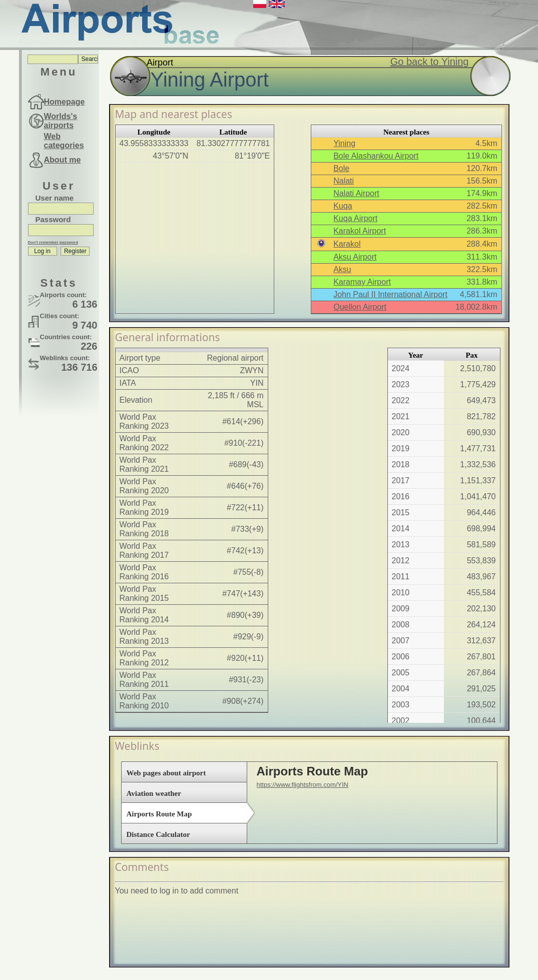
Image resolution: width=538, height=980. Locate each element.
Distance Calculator (158, 834)
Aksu (342, 269)
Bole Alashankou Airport (376, 156)
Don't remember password (53, 242)
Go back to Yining (430, 62)
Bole (341, 168)
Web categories (64, 141)
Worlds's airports (61, 121)
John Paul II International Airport (390, 294)
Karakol (347, 244)
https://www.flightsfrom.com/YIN (303, 785)
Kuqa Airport (355, 218)
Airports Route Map (159, 814)
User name (55, 198)
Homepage (65, 102)
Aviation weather (154, 793)
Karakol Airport (360, 231)
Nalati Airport (356, 193)
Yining (344, 143)
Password (53, 219)
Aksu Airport (355, 257)
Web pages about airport (166, 773)
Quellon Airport (360, 307)
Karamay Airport (362, 282)
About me (63, 160)
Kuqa (343, 206)
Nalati (344, 181)
